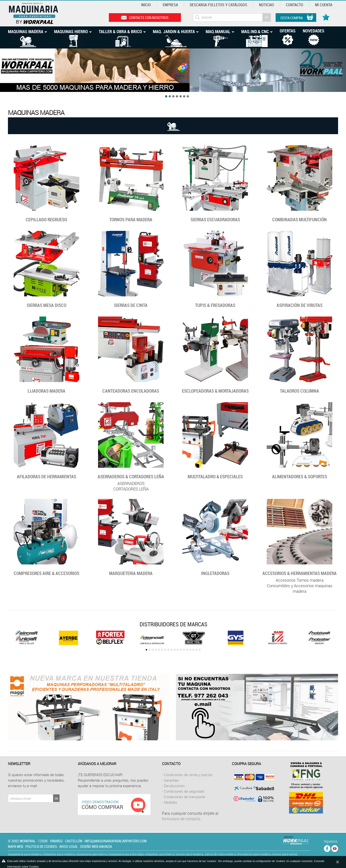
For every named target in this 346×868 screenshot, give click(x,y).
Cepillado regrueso (46, 220)
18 (200, 650)
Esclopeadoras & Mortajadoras (215, 391)
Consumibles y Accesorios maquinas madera (300, 588)
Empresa (170, 5)
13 (184, 650)
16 (193, 650)
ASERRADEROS (131, 483)
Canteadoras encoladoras (131, 391)
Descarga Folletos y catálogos (219, 5)
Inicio (146, 5)
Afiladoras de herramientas (46, 477)
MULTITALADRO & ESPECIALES (215, 477)
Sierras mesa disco (46, 305)
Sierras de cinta (131, 305)
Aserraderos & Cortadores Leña (131, 477)
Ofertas (288, 31)
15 (190, 650)
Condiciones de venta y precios (188, 775)
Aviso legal (69, 846)
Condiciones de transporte (185, 797)
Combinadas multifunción (300, 220)
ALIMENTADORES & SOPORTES (300, 477)
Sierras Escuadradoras (215, 220)
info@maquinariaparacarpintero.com (116, 841)
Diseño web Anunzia (96, 846)
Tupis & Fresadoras (215, 305)
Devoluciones (174, 786)
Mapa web (15, 846)
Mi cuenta (324, 5)
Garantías (171, 780)
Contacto (295, 5)
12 (181, 650)
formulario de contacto (181, 819)
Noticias (267, 5)
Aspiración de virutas (300, 305)
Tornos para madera (131, 220)
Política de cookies (41, 846)
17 (196, 650)
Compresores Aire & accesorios (46, 573)
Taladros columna (300, 391)
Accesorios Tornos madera (300, 580)
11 (178, 650)
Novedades (314, 31)
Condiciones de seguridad (184, 791)
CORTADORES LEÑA (131, 489)
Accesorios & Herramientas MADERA (300, 573)
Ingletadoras (215, 573)
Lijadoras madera (46, 391)
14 (187, 650)
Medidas (171, 802)
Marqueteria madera (131, 573)
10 (175, 650)
